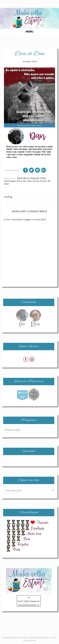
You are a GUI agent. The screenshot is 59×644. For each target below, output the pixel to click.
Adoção (35, 178)
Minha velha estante (19, 637)
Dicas (36, 181)
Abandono (23, 178)
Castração (10, 181)
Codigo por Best (30, 640)
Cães (43, 178)
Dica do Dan (24, 181)
